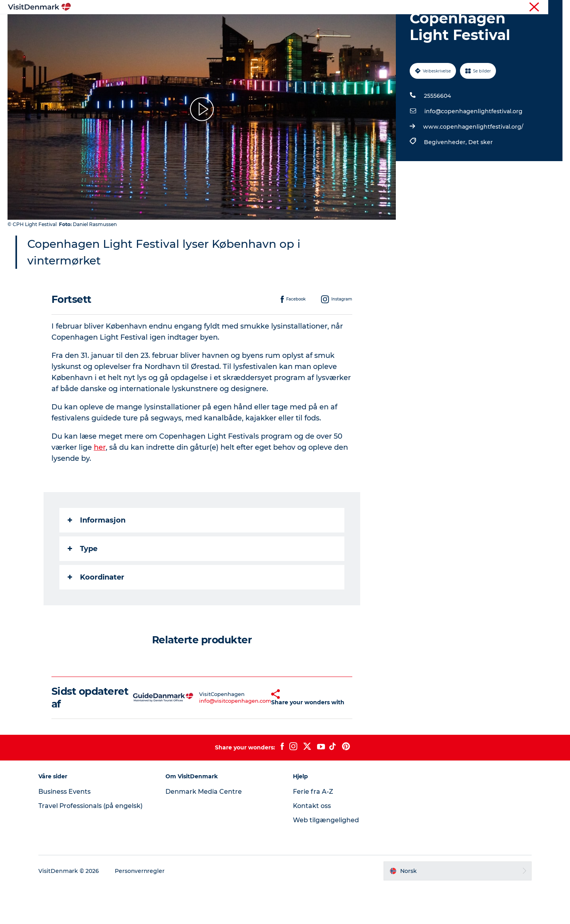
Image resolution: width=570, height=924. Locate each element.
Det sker (481, 180)
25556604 (437, 133)
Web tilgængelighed (326, 858)
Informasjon (97, 558)
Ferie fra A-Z (313, 829)
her (100, 485)
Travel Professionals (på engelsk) (92, 843)
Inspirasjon (191, 26)
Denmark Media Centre (204, 829)
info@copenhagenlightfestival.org (473, 149)
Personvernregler (141, 909)
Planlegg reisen (373, 26)
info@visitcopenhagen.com (216, 738)
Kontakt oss (312, 843)
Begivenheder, (446, 180)
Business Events (66, 829)
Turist (532, 8)
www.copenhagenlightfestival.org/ (473, 164)
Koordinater (96, 615)
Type (83, 586)
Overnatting (320, 26)
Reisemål (233, 26)
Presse (554, 8)
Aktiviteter (274, 26)
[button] (255, 735)
